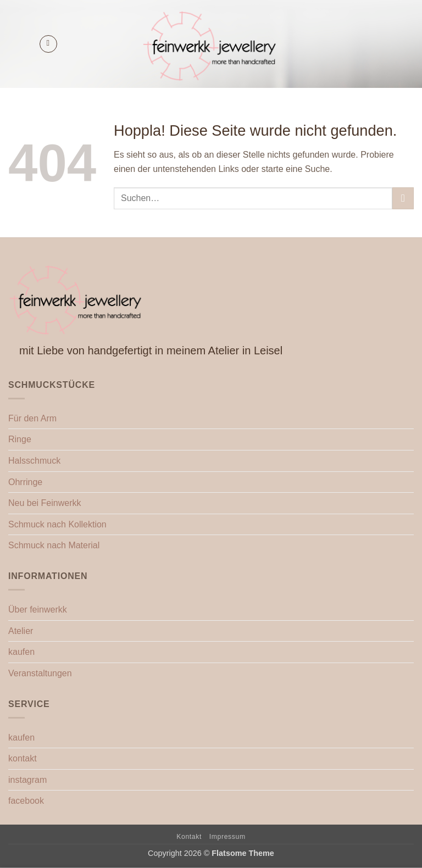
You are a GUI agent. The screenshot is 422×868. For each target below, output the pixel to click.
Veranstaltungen (40, 673)
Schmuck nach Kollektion (57, 524)
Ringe (20, 439)
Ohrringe (25, 482)
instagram (27, 780)
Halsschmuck (34, 461)
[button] (48, 44)
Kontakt (189, 837)
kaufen (21, 652)
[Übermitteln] (403, 198)
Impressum (227, 837)
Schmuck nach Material (54, 545)
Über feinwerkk (38, 610)
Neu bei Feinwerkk (45, 503)
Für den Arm (32, 418)
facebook (26, 801)
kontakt (23, 758)
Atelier (21, 631)
